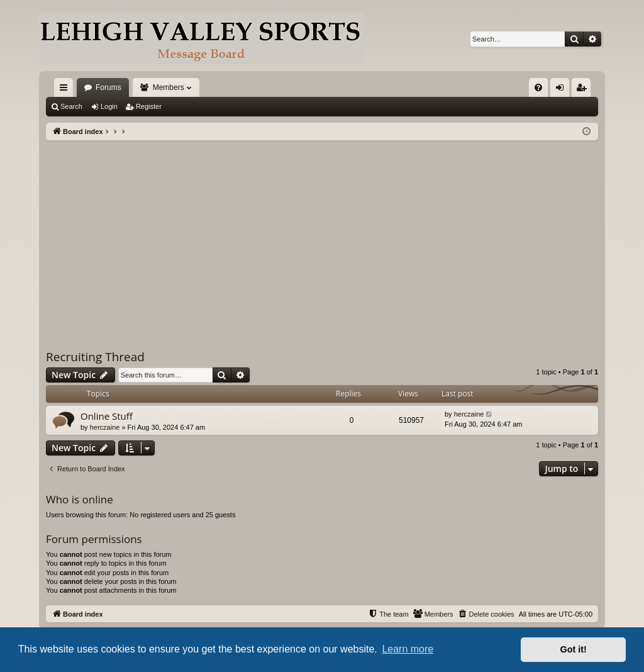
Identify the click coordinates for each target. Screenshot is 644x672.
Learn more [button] (408, 649)
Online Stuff (107, 416)
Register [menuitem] (584, 90)
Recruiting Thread (95, 357)
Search (71, 106)
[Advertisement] (322, 235)
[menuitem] (538, 87)
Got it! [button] (574, 649)
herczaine (105, 427)
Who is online (80, 499)
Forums (108, 87)
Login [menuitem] (563, 90)
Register (149, 106)
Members (169, 87)
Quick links (66, 90)
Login (109, 106)
